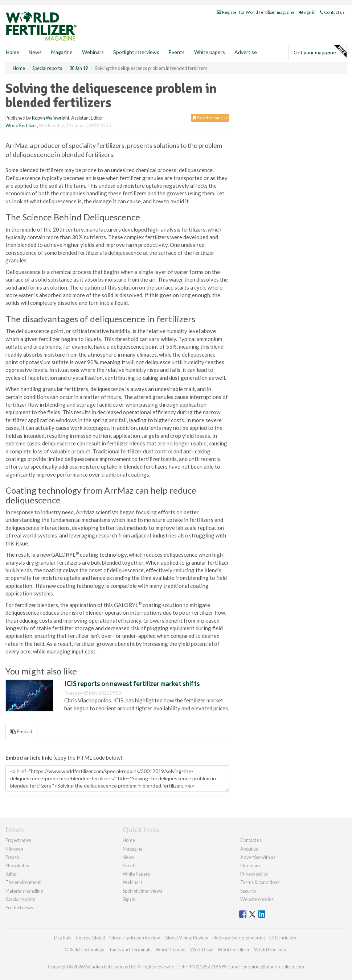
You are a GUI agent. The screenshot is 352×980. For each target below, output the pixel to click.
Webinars (93, 52)
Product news (19, 908)
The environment (23, 882)
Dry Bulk (63, 938)
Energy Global (91, 938)
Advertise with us (258, 857)
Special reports (20, 899)
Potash (12, 857)
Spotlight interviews (136, 52)
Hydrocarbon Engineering (239, 938)
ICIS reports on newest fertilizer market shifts (132, 684)
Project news (18, 840)
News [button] (35, 52)
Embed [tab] (21, 731)
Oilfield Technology (85, 950)
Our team (250, 865)
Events (177, 52)
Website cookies (257, 899)
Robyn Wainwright (51, 118)
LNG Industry (283, 938)
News (128, 857)
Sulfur (11, 874)
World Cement (171, 950)
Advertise (246, 52)
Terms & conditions (260, 882)
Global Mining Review (186, 938)
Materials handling (24, 891)
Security (248, 891)
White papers (210, 52)
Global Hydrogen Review (135, 938)
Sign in (307, 12)
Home (13, 52)
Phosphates (17, 865)
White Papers (136, 874)
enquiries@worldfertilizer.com (273, 967)
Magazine (62, 52)
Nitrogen (14, 849)
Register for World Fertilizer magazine (256, 12)
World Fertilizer (21, 125)
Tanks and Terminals (130, 950)
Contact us (332, 12)
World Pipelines (270, 950)
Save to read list (210, 118)
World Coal (202, 950)
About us (249, 849)
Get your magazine (320, 51)
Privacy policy (254, 874)
